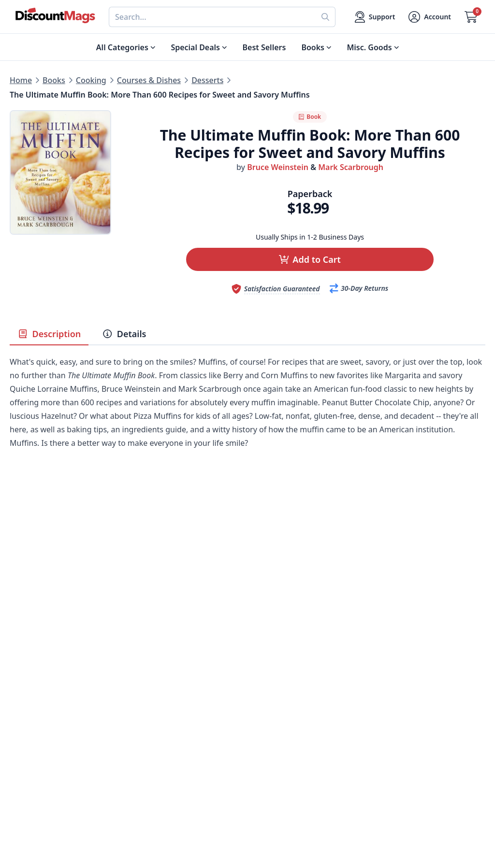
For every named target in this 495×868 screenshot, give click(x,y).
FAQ (255, 709)
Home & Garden (39, 720)
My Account (269, 685)
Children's (28, 755)
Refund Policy (154, 709)
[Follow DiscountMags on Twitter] (135, 817)
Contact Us (268, 697)
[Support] (375, 17)
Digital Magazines (43, 697)
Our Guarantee (156, 697)
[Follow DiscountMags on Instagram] (174, 817)
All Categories (35, 778)
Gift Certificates (276, 720)
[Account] (430, 17)
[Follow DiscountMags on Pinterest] (155, 817)
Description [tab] (49, 334)
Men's (21, 732)
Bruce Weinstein (278, 167)
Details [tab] (124, 334)
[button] (310, 259)
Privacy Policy (153, 755)
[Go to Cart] (471, 17)
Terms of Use (153, 767)
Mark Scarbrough (351, 167)
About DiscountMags (167, 685)
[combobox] (212, 17)
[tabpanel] (247, 417)
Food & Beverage (41, 709)
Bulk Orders (269, 732)
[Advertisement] (247, 556)
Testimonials (152, 732)
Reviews (143, 720)
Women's (27, 743)
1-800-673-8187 (276, 768)
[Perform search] (326, 17)
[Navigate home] (55, 15)
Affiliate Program (160, 743)
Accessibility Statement (171, 778)
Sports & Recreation (46, 767)
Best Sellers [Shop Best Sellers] (264, 47)
